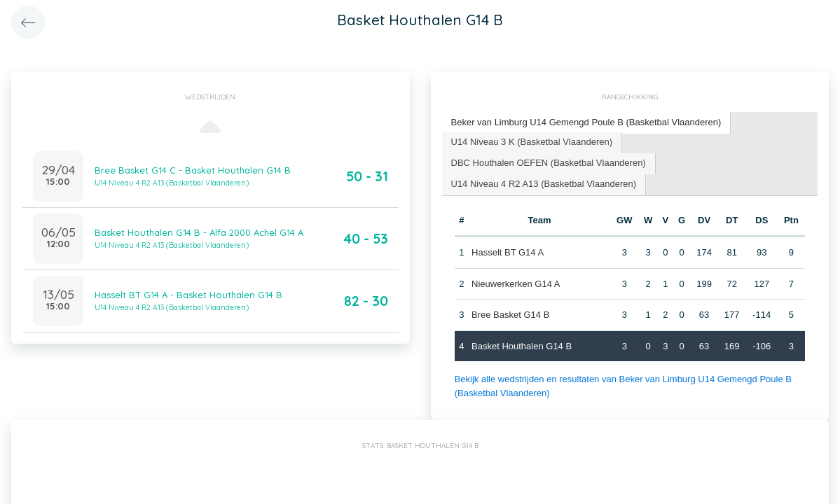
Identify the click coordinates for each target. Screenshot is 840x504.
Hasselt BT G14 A (508, 252)
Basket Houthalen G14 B (522, 346)
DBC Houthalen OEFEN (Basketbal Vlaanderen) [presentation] (549, 163)
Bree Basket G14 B (510, 315)
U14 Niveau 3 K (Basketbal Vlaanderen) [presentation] (532, 142)
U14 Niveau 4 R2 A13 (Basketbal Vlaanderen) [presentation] (544, 184)
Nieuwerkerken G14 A (516, 284)
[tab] (587, 123)
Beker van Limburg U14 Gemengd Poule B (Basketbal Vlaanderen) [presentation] (586, 122)
